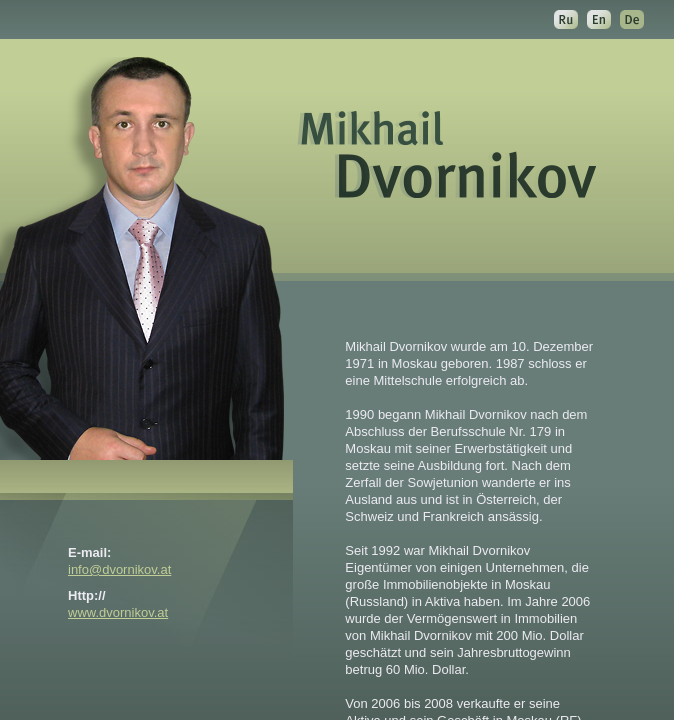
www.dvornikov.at (118, 612)
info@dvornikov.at (119, 569)
